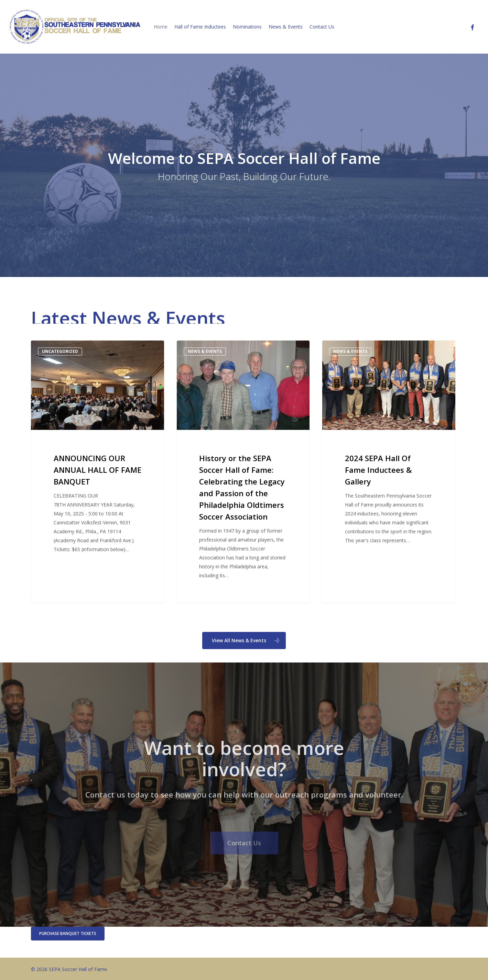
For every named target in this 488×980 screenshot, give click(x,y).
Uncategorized (60, 351)
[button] (244, 641)
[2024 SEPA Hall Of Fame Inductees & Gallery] (389, 472)
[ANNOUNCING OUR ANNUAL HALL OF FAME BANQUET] (97, 472)
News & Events (205, 351)
